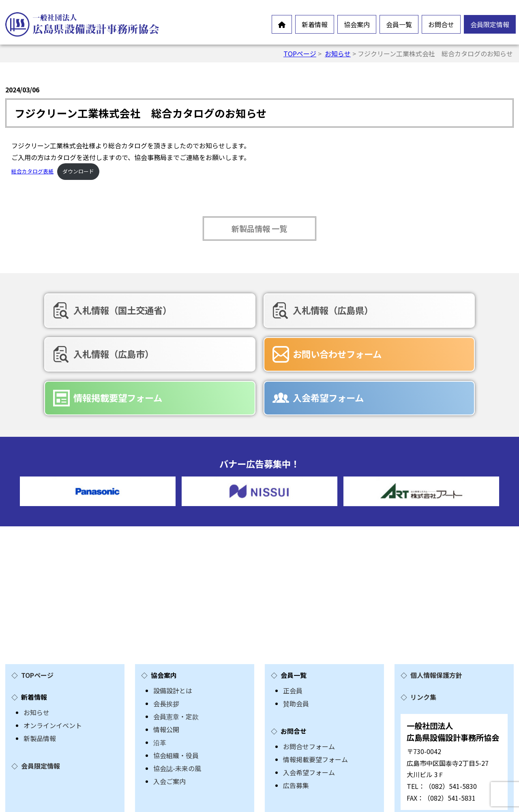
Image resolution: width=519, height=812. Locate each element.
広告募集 (296, 739)
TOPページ (300, 53)
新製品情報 (40, 692)
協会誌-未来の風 (177, 722)
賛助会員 (296, 657)
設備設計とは (173, 644)
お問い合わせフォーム (91, 353)
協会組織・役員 (176, 709)
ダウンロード (78, 171)
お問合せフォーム (309, 700)
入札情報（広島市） (415, 310)
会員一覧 (399, 24)
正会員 (293, 644)
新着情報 (315, 24)
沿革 (160, 696)
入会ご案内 (169, 735)
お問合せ (441, 24)
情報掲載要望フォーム (255, 353)
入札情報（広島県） (251, 310)
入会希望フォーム (410, 353)
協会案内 (357, 24)
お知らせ (338, 53)
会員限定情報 (490, 24)
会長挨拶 (166, 657)
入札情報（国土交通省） (96, 310)
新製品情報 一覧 (259, 229)
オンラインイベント (53, 679)
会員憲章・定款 (176, 670)
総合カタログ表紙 (32, 171)
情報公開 (166, 683)
